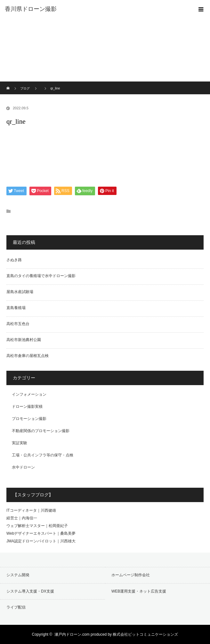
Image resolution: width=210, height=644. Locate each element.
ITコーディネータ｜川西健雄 (31, 510)
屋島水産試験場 (20, 292)
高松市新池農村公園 (24, 340)
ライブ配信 (16, 607)
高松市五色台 (18, 324)
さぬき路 (14, 260)
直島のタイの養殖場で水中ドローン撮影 (41, 276)
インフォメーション (29, 394)
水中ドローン (23, 467)
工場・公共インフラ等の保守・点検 (43, 455)
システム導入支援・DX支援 (30, 591)
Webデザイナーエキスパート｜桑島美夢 (41, 533)
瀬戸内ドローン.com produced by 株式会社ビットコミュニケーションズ (116, 634)
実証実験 (20, 443)
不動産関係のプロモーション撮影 (41, 431)
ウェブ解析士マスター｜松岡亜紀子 (37, 526)
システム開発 (18, 575)
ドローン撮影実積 (27, 407)
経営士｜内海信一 (22, 518)
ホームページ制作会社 (131, 575)
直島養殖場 (16, 308)
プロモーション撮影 (29, 419)
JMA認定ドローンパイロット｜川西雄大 (41, 541)
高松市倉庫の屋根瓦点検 (28, 356)
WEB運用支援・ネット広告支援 (139, 591)
